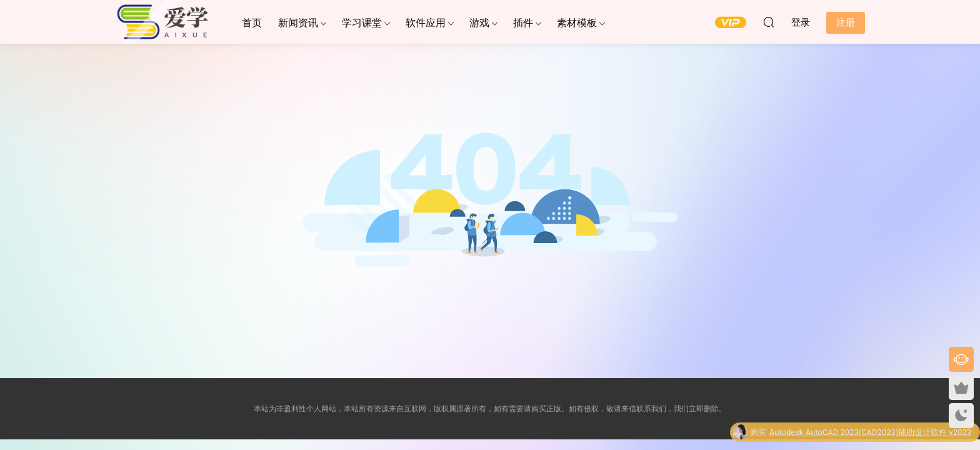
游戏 (479, 23)
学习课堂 (362, 23)
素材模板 (577, 23)
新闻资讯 (298, 23)
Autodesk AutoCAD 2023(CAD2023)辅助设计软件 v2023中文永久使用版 (870, 434)
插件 (523, 23)
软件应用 (426, 23)
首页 (252, 23)
